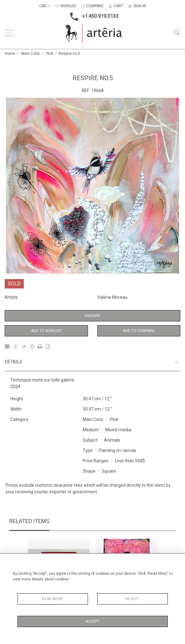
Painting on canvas (118, 450)
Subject (90, 440)
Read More (53, 599)
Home (10, 54)
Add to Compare (139, 331)
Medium (91, 430)
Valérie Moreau (112, 297)
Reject (132, 599)
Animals (112, 440)
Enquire (93, 316)
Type (88, 450)
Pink (50, 54)
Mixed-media (118, 430)
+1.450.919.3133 (92, 17)
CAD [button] (43, 6)
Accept (92, 621)
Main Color (31, 54)
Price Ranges (96, 461)
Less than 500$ (130, 461)
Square (109, 471)
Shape (89, 471)
